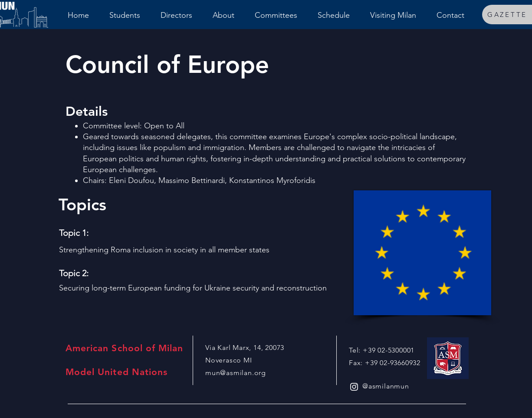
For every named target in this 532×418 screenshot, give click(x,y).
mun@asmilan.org (236, 373)
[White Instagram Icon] (354, 387)
